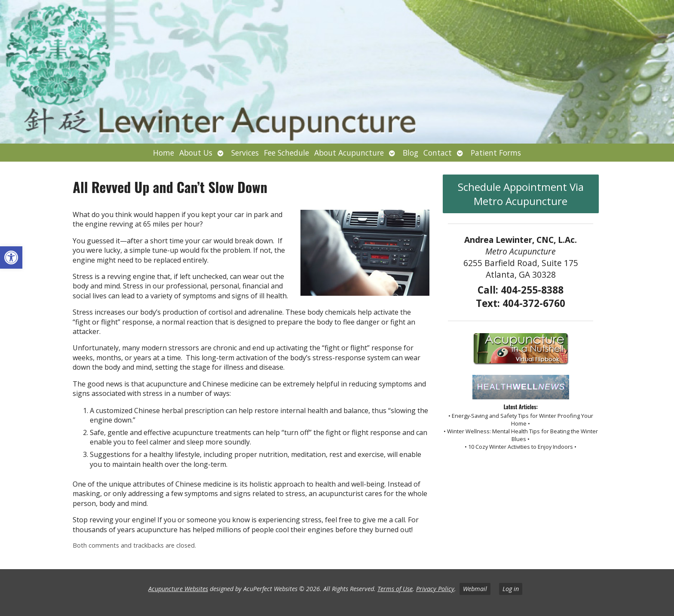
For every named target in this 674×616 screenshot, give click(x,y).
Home (164, 153)
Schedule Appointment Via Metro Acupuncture (521, 194)
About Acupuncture (349, 153)
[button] (11, 257)
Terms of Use (395, 589)
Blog (411, 153)
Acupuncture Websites (178, 589)
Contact (438, 153)
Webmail (475, 589)
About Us (196, 153)
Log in (511, 589)
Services (245, 153)
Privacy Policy (435, 589)
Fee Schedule (286, 153)
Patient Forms (496, 153)
